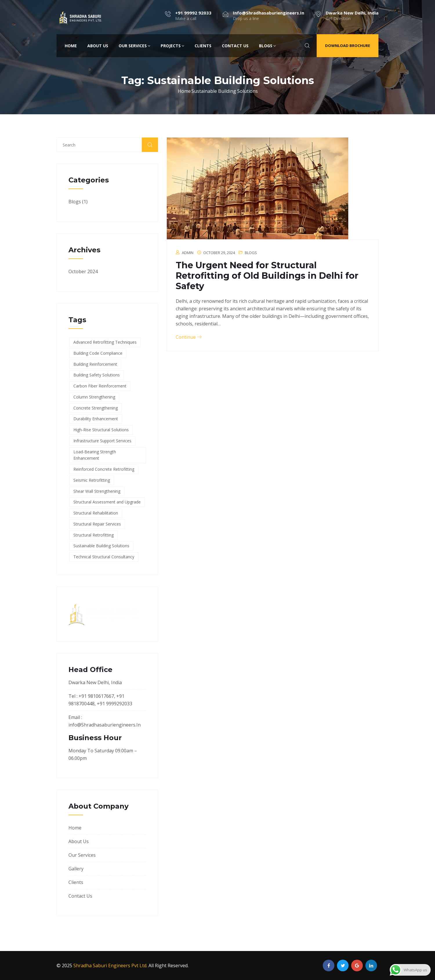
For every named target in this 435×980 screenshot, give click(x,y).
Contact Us (235, 46)
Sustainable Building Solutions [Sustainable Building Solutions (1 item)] (101, 546)
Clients (203, 46)
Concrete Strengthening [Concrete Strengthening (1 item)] (96, 408)
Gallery (76, 869)
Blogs (267, 46)
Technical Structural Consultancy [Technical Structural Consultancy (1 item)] (104, 557)
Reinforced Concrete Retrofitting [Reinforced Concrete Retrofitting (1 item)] (104, 469)
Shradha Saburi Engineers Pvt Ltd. (110, 965)
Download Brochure (348, 46)
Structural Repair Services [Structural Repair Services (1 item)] (97, 524)
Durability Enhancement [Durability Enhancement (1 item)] (96, 419)
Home (71, 46)
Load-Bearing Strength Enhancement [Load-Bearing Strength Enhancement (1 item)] (95, 455)
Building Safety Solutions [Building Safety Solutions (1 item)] (97, 375)
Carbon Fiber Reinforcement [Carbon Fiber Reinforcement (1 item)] (100, 386)
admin (188, 253)
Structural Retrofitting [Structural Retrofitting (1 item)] (94, 535)
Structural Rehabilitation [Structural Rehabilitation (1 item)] (96, 513)
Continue (189, 337)
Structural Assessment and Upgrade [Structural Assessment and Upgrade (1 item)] (107, 502)
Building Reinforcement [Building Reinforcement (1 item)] (95, 364)
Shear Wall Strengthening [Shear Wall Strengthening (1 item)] (97, 491)
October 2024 (83, 271)
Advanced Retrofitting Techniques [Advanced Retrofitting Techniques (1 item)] (105, 342)
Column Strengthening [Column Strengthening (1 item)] (94, 397)
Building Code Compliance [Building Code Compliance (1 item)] (98, 353)
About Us (98, 46)
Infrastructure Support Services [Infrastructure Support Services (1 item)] (102, 441)
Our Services (134, 46)
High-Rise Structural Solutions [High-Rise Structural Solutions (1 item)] (101, 430)
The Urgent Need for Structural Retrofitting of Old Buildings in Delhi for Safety (267, 276)
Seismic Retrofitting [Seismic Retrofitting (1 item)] (92, 480)
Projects (172, 46)
